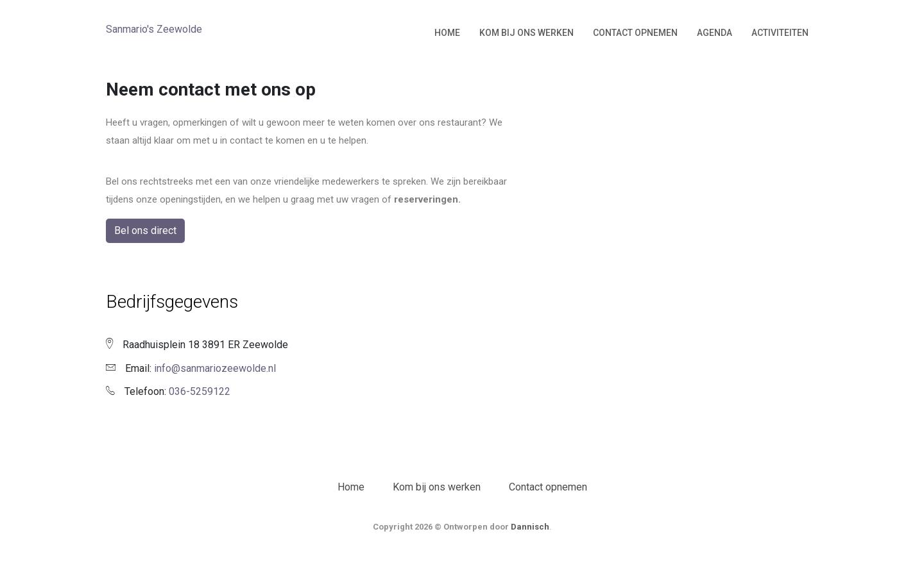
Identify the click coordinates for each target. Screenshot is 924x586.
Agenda (714, 33)
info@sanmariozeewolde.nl (215, 368)
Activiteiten (780, 33)
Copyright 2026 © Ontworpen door (442, 527)
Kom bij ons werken (526, 33)
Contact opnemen (635, 33)
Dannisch (530, 527)
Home (447, 33)
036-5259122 (200, 391)
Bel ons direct (145, 230)
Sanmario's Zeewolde (154, 29)
